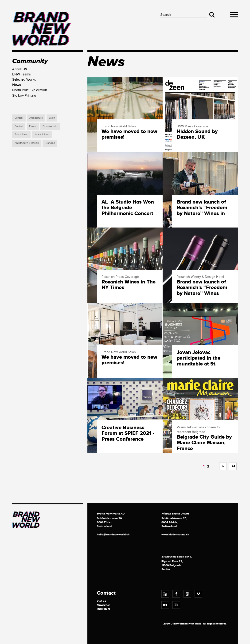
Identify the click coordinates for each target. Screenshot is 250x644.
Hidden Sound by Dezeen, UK (197, 134)
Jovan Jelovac (42, 135)
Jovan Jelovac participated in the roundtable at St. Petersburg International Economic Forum (204, 359)
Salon (52, 118)
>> (231, 466)
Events (33, 126)
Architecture (36, 118)
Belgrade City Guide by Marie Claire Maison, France (204, 443)
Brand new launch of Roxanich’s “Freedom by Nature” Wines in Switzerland (202, 208)
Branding (50, 143)
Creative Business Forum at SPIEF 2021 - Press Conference (128, 434)
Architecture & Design (27, 143)
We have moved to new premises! (129, 134)
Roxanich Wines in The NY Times (129, 285)
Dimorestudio (50, 126)
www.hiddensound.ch (175, 535)
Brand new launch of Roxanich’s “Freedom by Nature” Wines (202, 288)
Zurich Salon (21, 135)
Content (19, 118)
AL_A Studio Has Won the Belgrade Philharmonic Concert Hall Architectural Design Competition (128, 208)
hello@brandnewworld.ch (113, 535)
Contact (19, 126)
